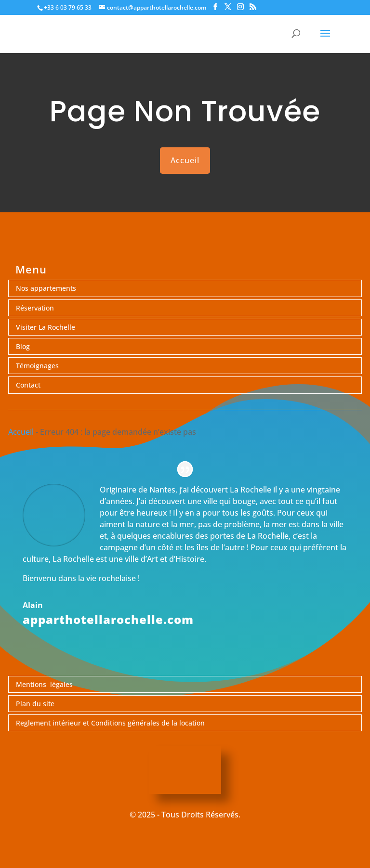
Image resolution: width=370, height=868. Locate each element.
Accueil (185, 160)
